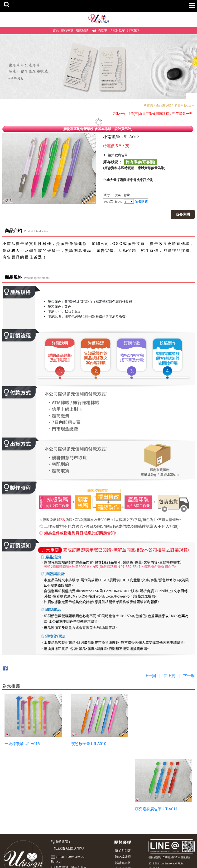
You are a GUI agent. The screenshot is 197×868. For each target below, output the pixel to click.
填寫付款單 (117, 30)
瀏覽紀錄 (82, 30)
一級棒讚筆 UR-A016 (22, 743)
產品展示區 (164, 105)
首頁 (150, 105)
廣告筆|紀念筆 (185, 105)
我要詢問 (183, 214)
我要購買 (141, 201)
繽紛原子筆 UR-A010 (88, 743)
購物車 (103, 30)
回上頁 (169, 676)
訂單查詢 (133, 30)
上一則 (150, 676)
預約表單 (57, 838)
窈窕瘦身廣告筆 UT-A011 (157, 743)
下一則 (189, 676)
